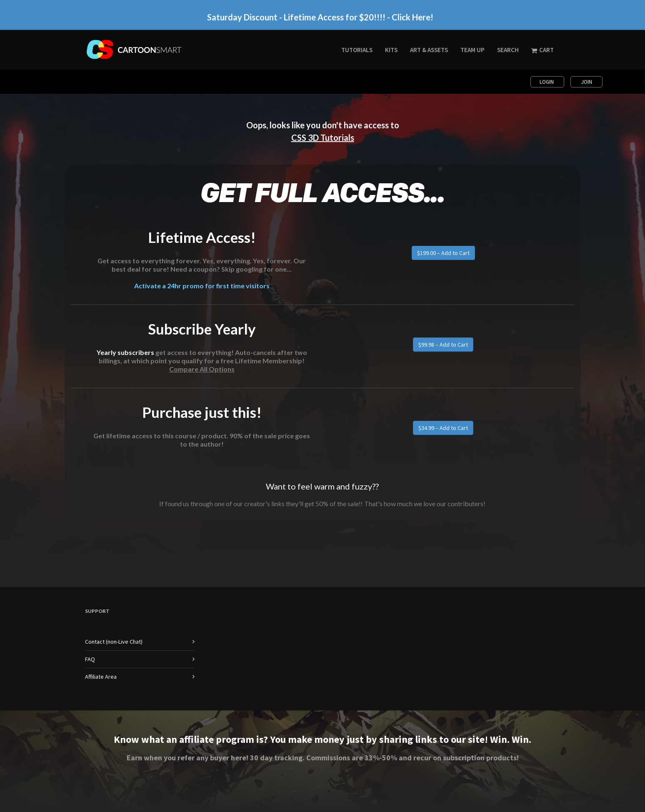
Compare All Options (202, 369)
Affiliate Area (101, 677)
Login (547, 82)
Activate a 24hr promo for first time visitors (202, 286)
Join (587, 82)
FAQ (90, 659)
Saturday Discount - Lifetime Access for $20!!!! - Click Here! (320, 17)
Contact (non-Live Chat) (114, 642)
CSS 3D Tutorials (323, 137)
